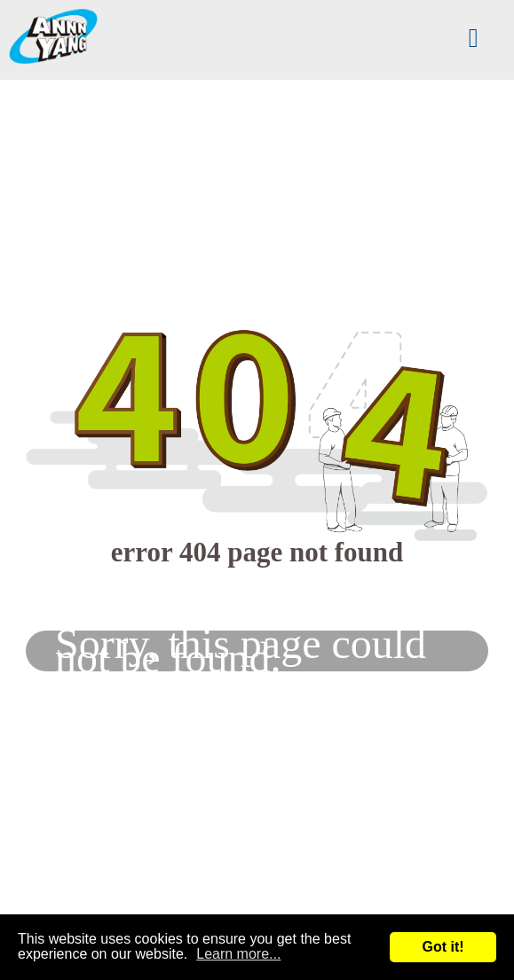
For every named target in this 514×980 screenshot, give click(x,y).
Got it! (443, 947)
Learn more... (238, 954)
